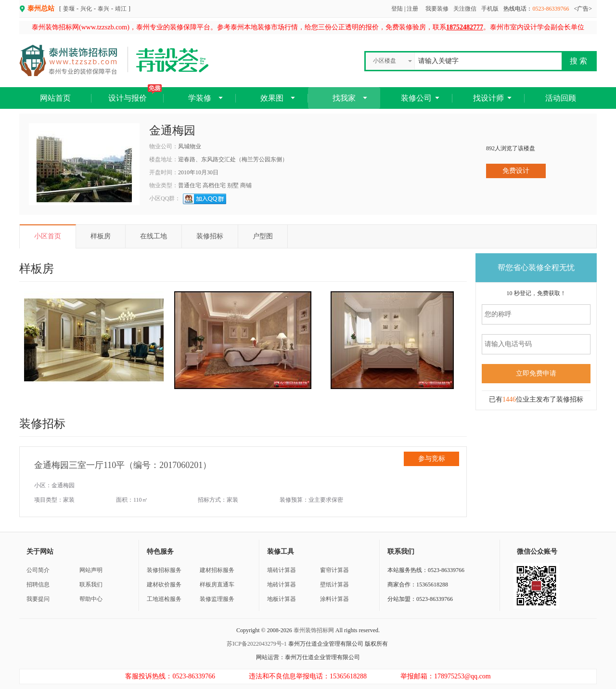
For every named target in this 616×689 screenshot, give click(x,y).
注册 (412, 9)
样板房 (101, 236)
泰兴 (103, 9)
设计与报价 (135, 95)
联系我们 (91, 585)
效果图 (272, 98)
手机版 (490, 9)
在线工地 (154, 236)
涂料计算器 (334, 599)
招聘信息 (38, 585)
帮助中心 (91, 599)
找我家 (344, 98)
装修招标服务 (164, 570)
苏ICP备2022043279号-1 (257, 644)
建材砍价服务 (164, 585)
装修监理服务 (217, 599)
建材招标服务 (217, 570)
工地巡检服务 (164, 599)
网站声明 (91, 570)
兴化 (86, 9)
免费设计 (516, 171)
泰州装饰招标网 (314, 630)
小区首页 (48, 236)
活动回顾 (561, 98)
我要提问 (38, 599)
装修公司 (416, 98)
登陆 (397, 9)
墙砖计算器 (282, 570)
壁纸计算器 (334, 585)
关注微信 (465, 9)
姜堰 (69, 9)
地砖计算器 (282, 585)
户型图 (263, 236)
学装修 (200, 98)
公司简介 (38, 570)
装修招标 (210, 236)
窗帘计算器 (334, 570)
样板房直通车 (217, 585)
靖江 (121, 9)
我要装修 (437, 9)
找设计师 (488, 98)
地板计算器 (282, 599)
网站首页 (55, 98)
